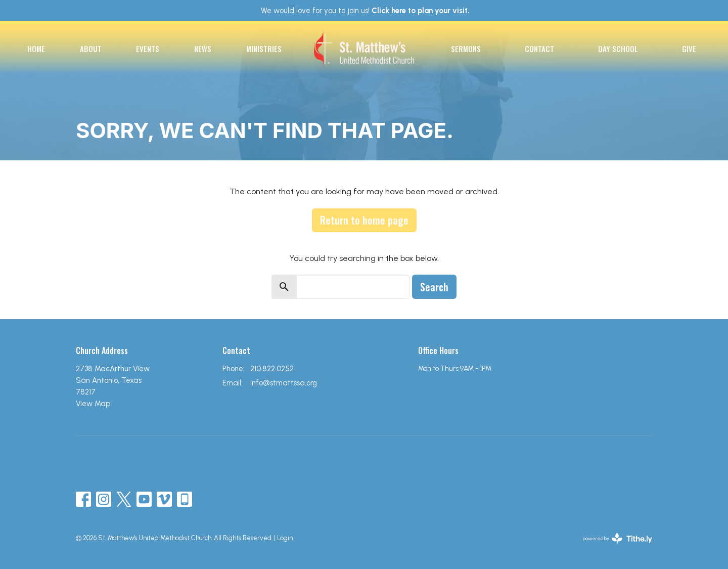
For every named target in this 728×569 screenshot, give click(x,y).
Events (148, 49)
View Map (93, 404)
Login (285, 538)
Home (36, 49)
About (91, 49)
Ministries (264, 49)
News (203, 49)
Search (434, 287)
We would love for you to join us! (365, 11)
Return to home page (364, 220)
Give (689, 49)
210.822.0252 (272, 369)
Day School (618, 49)
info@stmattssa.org (284, 383)
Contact (539, 49)
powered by (618, 538)
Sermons (466, 49)
